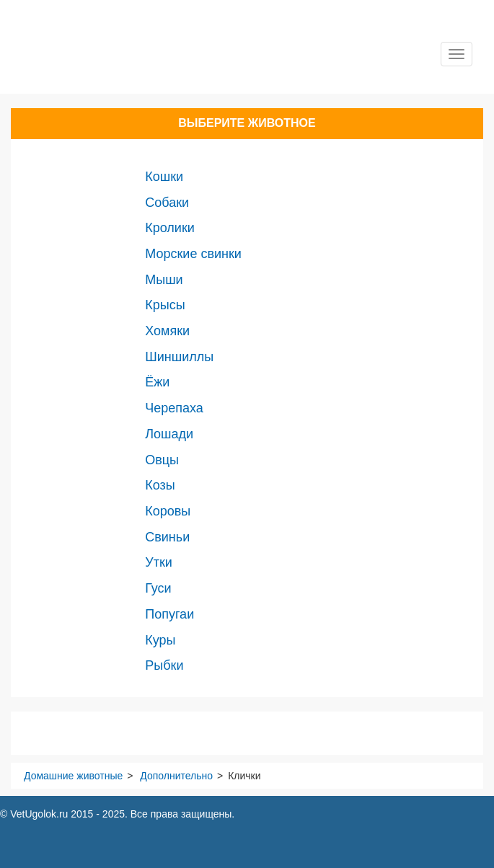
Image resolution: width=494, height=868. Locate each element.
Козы (160, 485)
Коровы (168, 511)
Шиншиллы (179, 357)
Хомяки (167, 331)
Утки (159, 562)
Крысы (165, 305)
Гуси (158, 588)
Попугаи (169, 614)
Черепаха (174, 408)
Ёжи (157, 382)
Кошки (164, 177)
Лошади (169, 434)
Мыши (164, 280)
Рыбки (164, 665)
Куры (160, 640)
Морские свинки (193, 254)
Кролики (170, 228)
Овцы (162, 460)
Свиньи (167, 537)
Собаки (167, 203)
